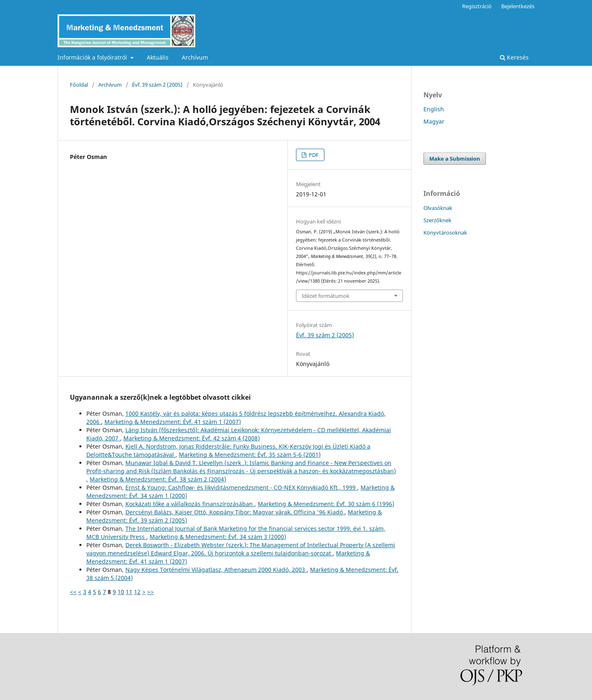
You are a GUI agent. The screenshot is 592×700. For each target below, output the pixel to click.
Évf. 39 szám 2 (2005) (157, 85)
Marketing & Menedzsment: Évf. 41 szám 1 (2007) (173, 422)
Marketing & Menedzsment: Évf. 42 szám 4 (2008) (192, 438)
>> (150, 592)
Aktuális (158, 57)
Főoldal (79, 85)
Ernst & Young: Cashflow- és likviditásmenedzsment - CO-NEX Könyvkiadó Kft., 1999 (241, 487)
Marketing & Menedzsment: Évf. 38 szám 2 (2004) (158, 479)
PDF (313, 155)
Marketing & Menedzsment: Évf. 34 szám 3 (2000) (218, 537)
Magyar (434, 121)
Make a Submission (455, 159)
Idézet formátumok (326, 296)
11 (129, 592)
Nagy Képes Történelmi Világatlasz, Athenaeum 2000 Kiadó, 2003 (216, 570)
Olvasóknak (438, 208)
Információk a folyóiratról (93, 57)
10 (121, 592)
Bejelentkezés (518, 6)
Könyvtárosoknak (445, 233)
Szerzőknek (437, 220)
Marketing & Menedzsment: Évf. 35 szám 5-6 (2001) (250, 455)
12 (137, 592)
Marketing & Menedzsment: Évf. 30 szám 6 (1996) (326, 504)
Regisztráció (477, 6)
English (434, 109)
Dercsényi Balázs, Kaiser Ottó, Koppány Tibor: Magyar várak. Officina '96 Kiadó (235, 512)
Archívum (195, 57)
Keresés (514, 57)
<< (73, 592)
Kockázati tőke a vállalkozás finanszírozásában (190, 504)
